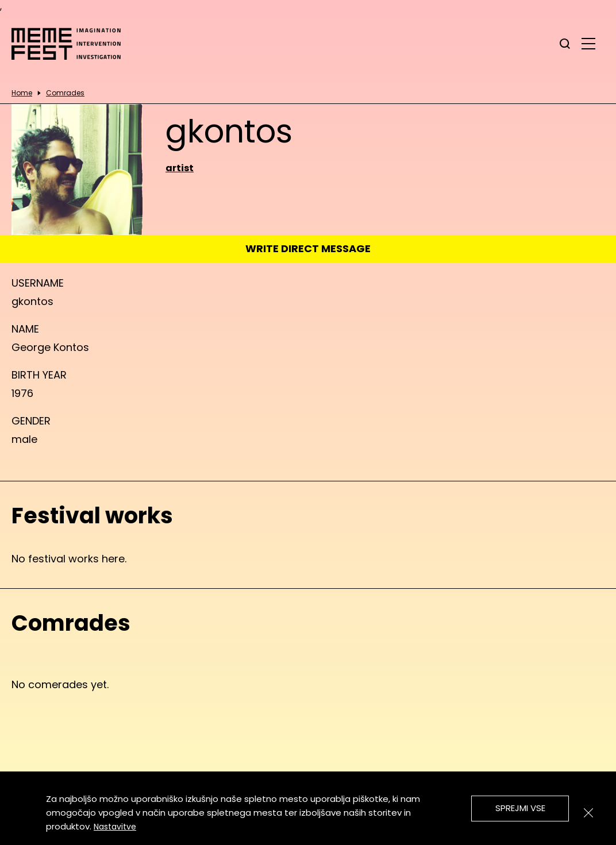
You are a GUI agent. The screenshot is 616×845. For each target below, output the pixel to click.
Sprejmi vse (520, 808)
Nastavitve (115, 827)
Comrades (65, 93)
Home (22, 93)
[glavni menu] (588, 43)
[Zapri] (588, 813)
